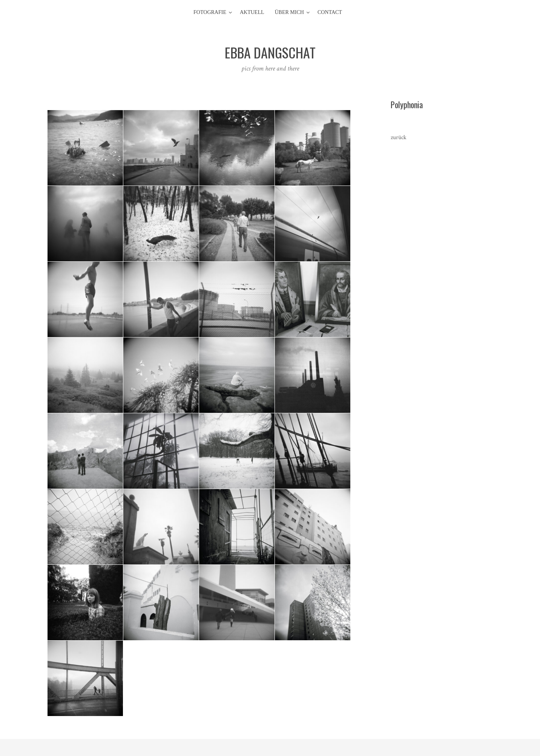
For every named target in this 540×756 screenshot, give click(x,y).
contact (330, 12)
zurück (399, 137)
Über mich (289, 12)
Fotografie (210, 12)
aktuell (252, 12)
